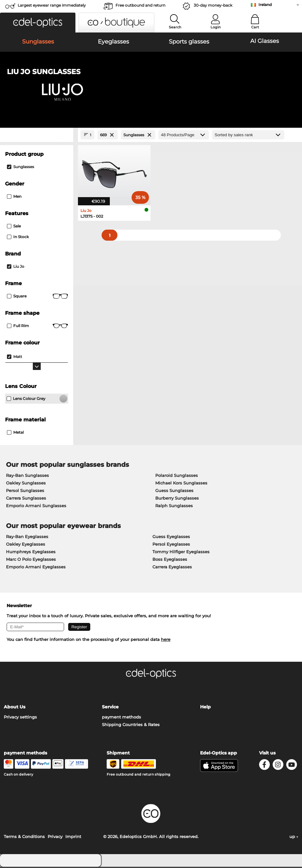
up (294, 838)
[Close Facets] (37, 136)
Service (110, 708)
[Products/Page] (184, 136)
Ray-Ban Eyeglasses (27, 538)
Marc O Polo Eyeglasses (31, 560)
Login (216, 27)
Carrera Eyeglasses (172, 568)
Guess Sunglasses (174, 492)
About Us (15, 708)
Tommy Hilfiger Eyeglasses (181, 553)
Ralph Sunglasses (174, 507)
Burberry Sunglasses (177, 499)
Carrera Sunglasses (26, 499)
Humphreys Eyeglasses (31, 553)
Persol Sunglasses (25, 492)
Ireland (265, 5)
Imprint (73, 838)
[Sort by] (248, 136)
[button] (38, 23)
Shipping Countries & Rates (131, 726)
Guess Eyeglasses (171, 538)
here (166, 641)
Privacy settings (20, 718)
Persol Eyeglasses (171, 545)
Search (175, 27)
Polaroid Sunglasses (177, 477)
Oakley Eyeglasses (26, 545)
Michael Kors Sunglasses (181, 484)
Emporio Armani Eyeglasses (36, 568)
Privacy (55, 838)
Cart (255, 27)
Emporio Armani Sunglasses (36, 507)
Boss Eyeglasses (170, 560)
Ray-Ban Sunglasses (27, 477)
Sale (14, 227)
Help (205, 708)
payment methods (121, 718)
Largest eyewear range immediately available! (52, 7)
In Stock (18, 238)
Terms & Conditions (24, 838)
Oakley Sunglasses (26, 484)
